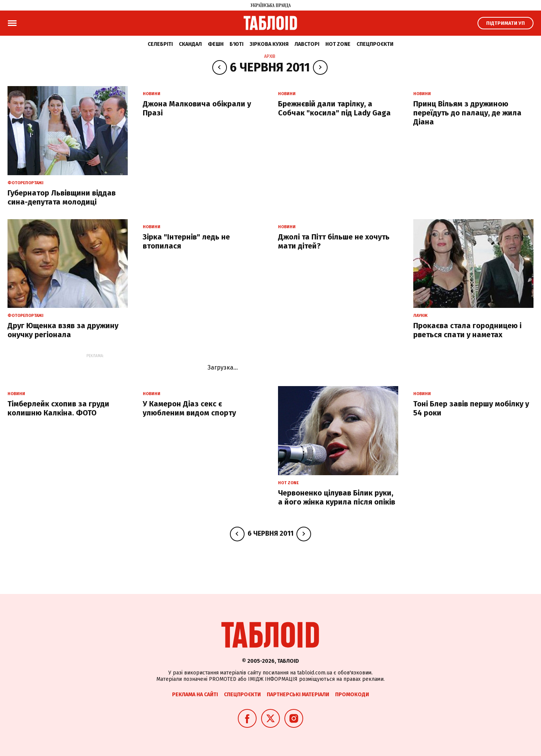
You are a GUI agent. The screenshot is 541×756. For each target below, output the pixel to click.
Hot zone (338, 44)
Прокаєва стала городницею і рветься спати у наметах (467, 330)
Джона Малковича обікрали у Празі (197, 108)
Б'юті (236, 44)
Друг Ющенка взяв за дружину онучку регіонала (63, 330)
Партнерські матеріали (298, 695)
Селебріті (160, 44)
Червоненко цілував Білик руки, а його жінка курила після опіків (337, 497)
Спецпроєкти (375, 44)
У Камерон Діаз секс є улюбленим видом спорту (189, 408)
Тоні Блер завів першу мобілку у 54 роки (471, 408)
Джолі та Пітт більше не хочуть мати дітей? (334, 241)
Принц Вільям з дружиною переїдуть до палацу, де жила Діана (467, 113)
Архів (270, 56)
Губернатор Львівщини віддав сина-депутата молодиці (62, 197)
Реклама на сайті (195, 695)
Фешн (216, 44)
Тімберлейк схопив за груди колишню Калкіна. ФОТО (58, 408)
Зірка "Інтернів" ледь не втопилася (186, 241)
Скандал (190, 44)
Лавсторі (307, 44)
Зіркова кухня (269, 44)
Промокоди (352, 695)
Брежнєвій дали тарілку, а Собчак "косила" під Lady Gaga (334, 108)
